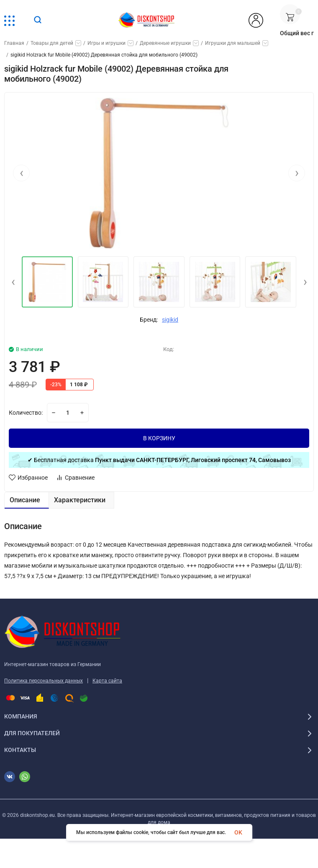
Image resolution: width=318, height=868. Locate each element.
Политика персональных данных (44, 681)
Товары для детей (52, 43)
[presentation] (21, 173)
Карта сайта (107, 681)
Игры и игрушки (106, 43)
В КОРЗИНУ (159, 438)
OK (238, 832)
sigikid (170, 320)
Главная (14, 43)
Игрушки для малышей (233, 43)
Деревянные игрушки (165, 43)
